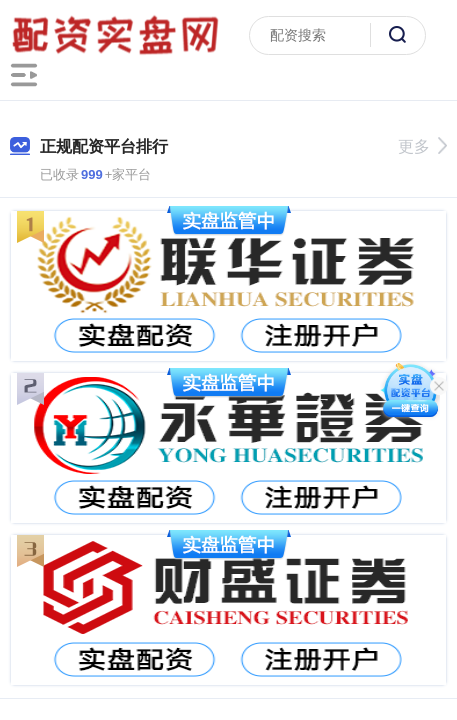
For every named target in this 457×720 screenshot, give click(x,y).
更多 (422, 146)
